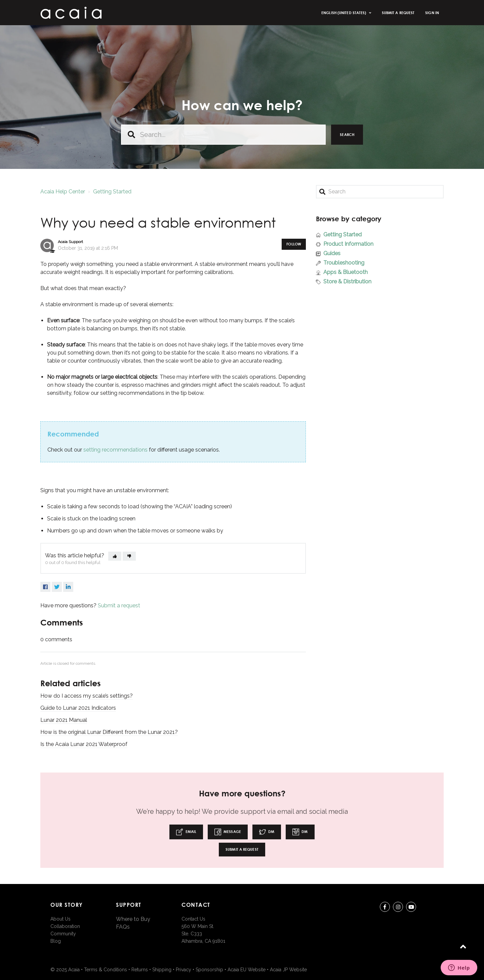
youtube (411, 908)
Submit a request (398, 13)
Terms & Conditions (106, 970)
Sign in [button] (432, 13)
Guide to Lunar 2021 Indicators (78, 708)
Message (228, 832)
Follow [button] (294, 244)
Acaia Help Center (63, 192)
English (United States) (344, 13)
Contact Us (193, 919)
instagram (398, 908)
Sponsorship (209, 970)
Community (63, 934)
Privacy (184, 970)
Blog (56, 941)
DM (267, 832)
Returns (140, 970)
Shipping (162, 970)
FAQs (123, 927)
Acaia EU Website (247, 970)
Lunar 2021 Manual (64, 720)
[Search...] (223, 135)
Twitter (57, 587)
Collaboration (65, 926)
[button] (115, 556)
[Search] (380, 192)
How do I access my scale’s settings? (87, 696)
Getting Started (112, 192)
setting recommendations (115, 450)
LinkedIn (68, 587)
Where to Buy (133, 919)
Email (186, 832)
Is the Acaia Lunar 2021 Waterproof (84, 744)
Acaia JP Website (288, 970)
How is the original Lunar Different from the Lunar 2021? (109, 732)
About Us (61, 919)
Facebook (45, 587)
